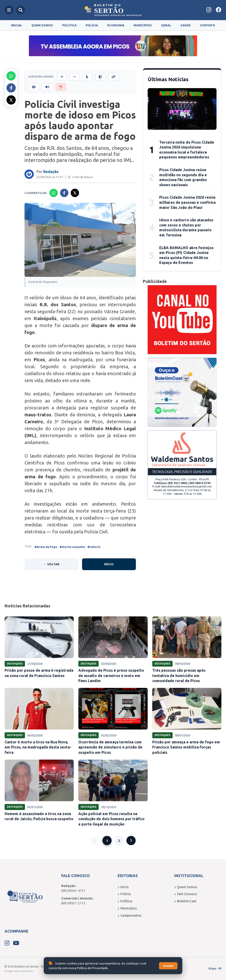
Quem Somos (42, 25)
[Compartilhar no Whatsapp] (11, 76)
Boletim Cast (185, 901)
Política (69, 25)
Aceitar (168, 966)
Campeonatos (130, 915)
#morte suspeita (72, 547)
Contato (208, 25)
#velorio (94, 547)
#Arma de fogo (46, 547)
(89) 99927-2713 (73, 903)
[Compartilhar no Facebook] (11, 88)
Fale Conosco (186, 894)
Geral (166, 25)
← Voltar (51, 564)
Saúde (186, 25)
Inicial (17, 25)
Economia (116, 25)
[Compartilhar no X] (11, 100)
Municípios (143, 25)
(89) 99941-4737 (73, 891)
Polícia (92, 25)
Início (109, 564)
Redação (51, 172)
